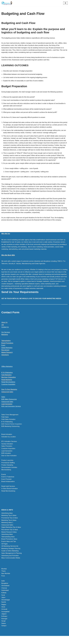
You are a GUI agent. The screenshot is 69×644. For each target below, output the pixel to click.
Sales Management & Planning (12, 558)
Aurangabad (5, 616)
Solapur (4, 630)
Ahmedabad (5, 590)
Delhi (3, 585)
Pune (3, 580)
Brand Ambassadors (8, 486)
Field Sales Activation (8, 424)
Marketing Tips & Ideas (9, 520)
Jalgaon (4, 618)
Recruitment (5, 354)
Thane (3, 575)
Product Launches (7, 465)
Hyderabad (5, 595)
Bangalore (5, 588)
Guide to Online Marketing (10, 555)
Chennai (4, 592)
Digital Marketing (7, 352)
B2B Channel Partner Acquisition (12, 428)
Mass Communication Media (11, 562)
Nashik (4, 606)
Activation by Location (9, 441)
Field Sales (5, 421)
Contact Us (5, 331)
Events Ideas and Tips (9, 546)
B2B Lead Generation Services (12, 410)
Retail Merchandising (8, 386)
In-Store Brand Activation (10, 493)
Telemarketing (6, 345)
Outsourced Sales (7, 396)
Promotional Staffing (8, 467)
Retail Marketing (7, 384)
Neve (26, 642)
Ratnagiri (4, 623)
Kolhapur (4, 621)
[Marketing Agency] (7, 3)
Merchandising (6, 474)
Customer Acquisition (8, 388)
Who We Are (6, 238)
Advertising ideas (7, 517)
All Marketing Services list (10, 550)
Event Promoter (7, 483)
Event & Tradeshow (8, 481)
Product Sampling (7, 469)
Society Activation (7, 448)
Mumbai (4, 573)
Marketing (5, 339)
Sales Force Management (10, 419)
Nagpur (4, 609)
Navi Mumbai (6, 578)
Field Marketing (6, 379)
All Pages (5, 548)
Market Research (7, 357)
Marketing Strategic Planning (11, 553)
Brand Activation (7, 439)
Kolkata (4, 597)
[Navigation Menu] (65, 3)
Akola (3, 611)
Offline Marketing (7, 371)
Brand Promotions (7, 347)
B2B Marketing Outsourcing (10, 431)
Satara (4, 628)
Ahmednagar (6, 604)
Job (3, 329)
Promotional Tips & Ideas (10, 522)
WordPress (41, 642)
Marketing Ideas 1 (7, 527)
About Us (4, 327)
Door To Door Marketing (9, 394)
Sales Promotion (7, 450)
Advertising (5, 359)
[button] (34, 411)
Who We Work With (8, 259)
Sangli (3, 625)
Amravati (4, 613)
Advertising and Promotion (10, 560)
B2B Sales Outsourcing (9, 403)
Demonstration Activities (9, 472)
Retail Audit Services (8, 490)
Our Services (6, 336)
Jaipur (3, 602)
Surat (3, 599)
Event (3, 349)
